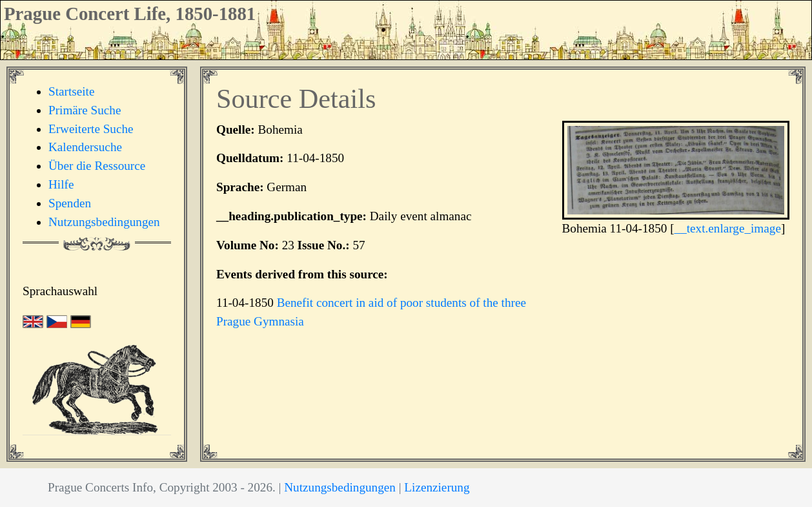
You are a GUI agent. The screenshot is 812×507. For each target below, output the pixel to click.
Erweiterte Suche (91, 129)
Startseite (71, 91)
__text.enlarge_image (728, 228)
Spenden (70, 203)
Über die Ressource (97, 166)
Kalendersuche (85, 147)
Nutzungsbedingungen (104, 222)
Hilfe (61, 184)
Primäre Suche (85, 110)
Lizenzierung (437, 487)
